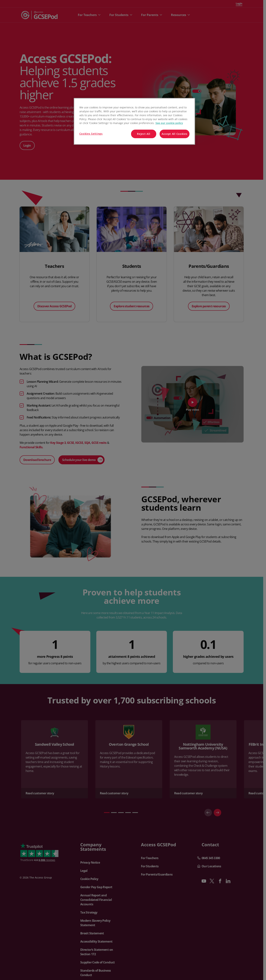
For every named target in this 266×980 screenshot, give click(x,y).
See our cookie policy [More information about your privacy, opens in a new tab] (169, 123)
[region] (134, 121)
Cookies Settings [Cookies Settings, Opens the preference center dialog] (91, 134)
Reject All (144, 134)
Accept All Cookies (175, 134)
